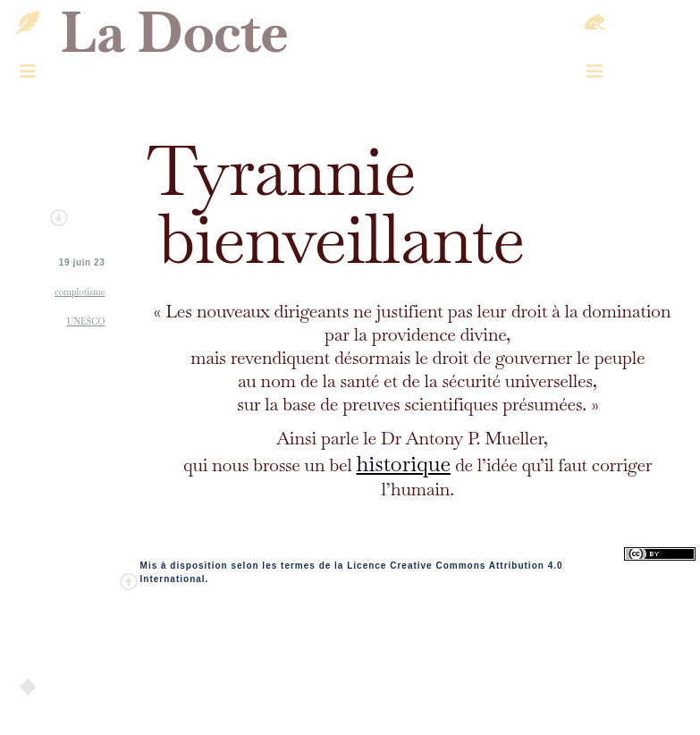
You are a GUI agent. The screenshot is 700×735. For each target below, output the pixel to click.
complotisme (80, 292)
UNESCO (86, 321)
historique (403, 464)
